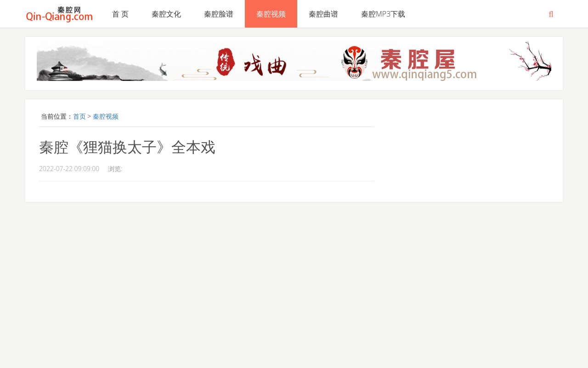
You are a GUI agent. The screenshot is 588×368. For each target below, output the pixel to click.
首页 (79, 116)
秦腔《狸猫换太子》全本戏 (127, 147)
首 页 (120, 14)
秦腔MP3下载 (383, 14)
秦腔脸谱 (219, 14)
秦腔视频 (271, 14)
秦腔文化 (166, 14)
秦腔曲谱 (323, 14)
